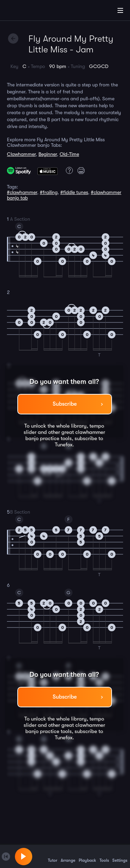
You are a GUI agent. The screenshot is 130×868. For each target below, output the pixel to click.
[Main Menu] (120, 10)
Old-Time (69, 154)
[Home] (28, 11)
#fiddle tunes (74, 192)
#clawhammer (22, 192)
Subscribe (65, 404)
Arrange (68, 856)
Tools (104, 856)
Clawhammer (21, 154)
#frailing (49, 192)
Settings (120, 856)
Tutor (53, 856)
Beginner (48, 154)
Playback (87, 856)
